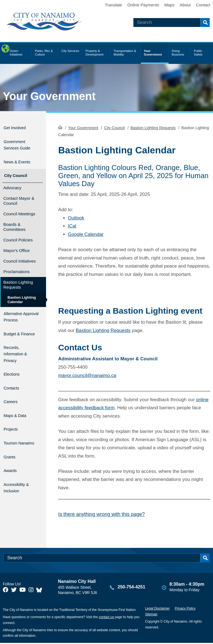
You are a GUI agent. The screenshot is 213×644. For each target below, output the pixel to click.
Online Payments (143, 5)
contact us (106, 618)
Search (205, 23)
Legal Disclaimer (157, 609)
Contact (203, 5)
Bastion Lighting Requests (153, 127)
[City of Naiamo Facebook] (6, 591)
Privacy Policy (185, 609)
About (185, 5)
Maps (169, 5)
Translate (113, 5)
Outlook (76, 217)
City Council (114, 127)
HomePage (60, 127)
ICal (72, 225)
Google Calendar (86, 234)
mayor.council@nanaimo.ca (87, 375)
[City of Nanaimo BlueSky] (40, 591)
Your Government (49, 96)
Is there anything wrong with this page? (102, 514)
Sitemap (151, 615)
